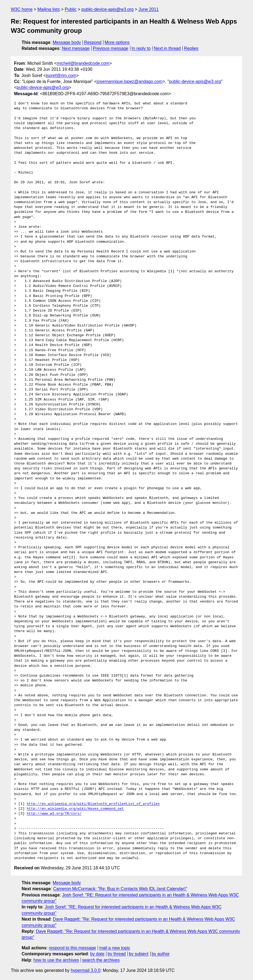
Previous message (111, 48)
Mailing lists (49, 9)
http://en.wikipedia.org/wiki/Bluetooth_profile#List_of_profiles (93, 804)
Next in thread (167, 48)
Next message (76, 48)
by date (97, 954)
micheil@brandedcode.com (83, 63)
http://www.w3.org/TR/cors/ (54, 814)
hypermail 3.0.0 (85, 970)
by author (161, 954)
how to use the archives (56, 960)
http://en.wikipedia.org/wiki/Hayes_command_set (75, 809)
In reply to (141, 48)
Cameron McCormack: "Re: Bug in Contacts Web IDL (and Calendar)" (120, 889)
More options (117, 42)
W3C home (22, 9)
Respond (93, 42)
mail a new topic (115, 948)
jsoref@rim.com (61, 76)
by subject (139, 954)
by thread (117, 954)
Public (71, 9)
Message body (67, 42)
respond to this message (72, 948)
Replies (191, 48)
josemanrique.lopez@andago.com (129, 81)
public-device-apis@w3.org (107, 9)
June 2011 (149, 9)
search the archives (101, 960)
